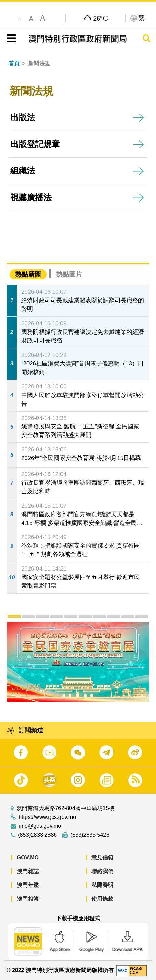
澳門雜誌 (28, 871)
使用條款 (102, 899)
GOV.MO (28, 858)
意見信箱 (102, 858)
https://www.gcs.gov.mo (47, 817)
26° (101, 18)
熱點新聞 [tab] (28, 274)
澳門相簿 (28, 899)
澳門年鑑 (28, 885)
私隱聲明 (102, 885)
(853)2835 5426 (90, 835)
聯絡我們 (102, 871)
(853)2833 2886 (37, 835)
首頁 (14, 63)
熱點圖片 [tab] (69, 274)
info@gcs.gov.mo (40, 826)
